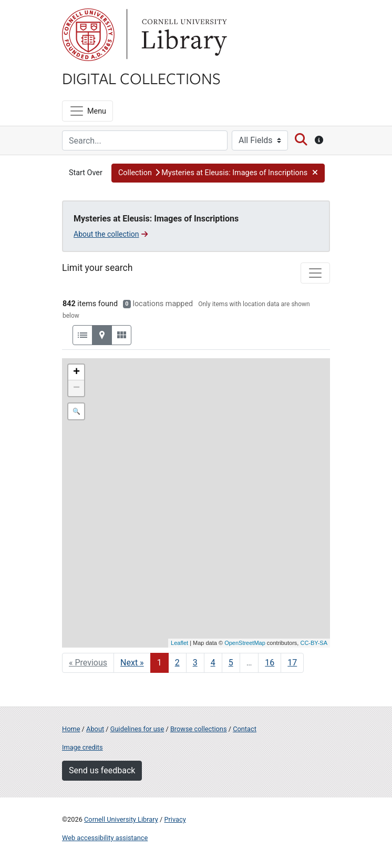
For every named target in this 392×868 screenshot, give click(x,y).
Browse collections (199, 729)
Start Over (86, 173)
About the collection (111, 234)
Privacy (175, 819)
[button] (218, 173)
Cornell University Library (121, 819)
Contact (245, 729)
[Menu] (87, 111)
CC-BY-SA (314, 643)
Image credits (82, 747)
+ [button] (76, 372)
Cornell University (88, 35)
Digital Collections (141, 78)
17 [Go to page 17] (292, 663)
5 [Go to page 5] (231, 663)
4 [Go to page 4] (213, 663)
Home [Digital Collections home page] (71, 729)
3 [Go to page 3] (195, 663)
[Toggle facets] (315, 273)
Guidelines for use (137, 729)
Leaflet (179, 643)
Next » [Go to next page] (132, 663)
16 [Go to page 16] (270, 663)
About (95, 729)
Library (183, 35)
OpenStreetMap (245, 643)
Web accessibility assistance (105, 838)
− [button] (76, 388)
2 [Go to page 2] (177, 663)
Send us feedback (102, 770)
